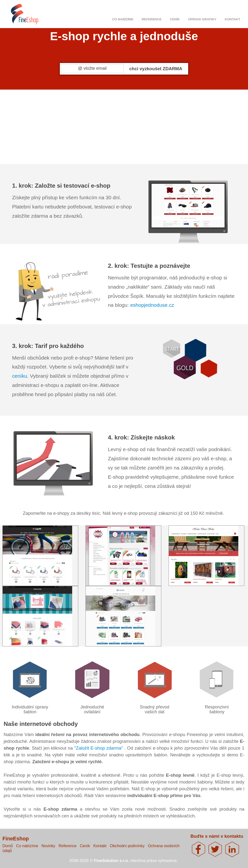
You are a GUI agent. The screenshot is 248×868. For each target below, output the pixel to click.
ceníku (20, 376)
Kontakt (232, 19)
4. (187, 124)
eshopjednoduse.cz (152, 305)
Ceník (175, 19)
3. (144, 124)
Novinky (48, 846)
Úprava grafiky (202, 19)
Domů (8, 846)
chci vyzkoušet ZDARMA (156, 69)
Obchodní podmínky (127, 846)
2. (102, 124)
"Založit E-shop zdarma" (99, 748)
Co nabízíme (123, 19)
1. (60, 124)
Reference (152, 19)
